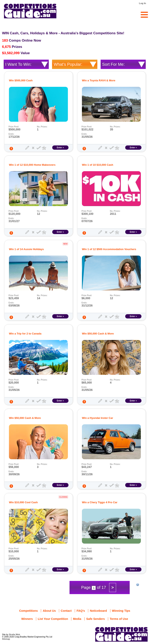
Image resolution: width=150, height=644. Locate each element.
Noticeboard (98, 611)
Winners (27, 619)
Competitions (28, 611)
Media (77, 619)
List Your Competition (53, 619)
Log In (143, 3)
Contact (66, 611)
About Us (49, 611)
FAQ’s (81, 611)
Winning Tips (121, 611)
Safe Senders (95, 619)
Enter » (60, 148)
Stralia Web (15, 635)
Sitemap (6, 639)
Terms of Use (119, 619)
